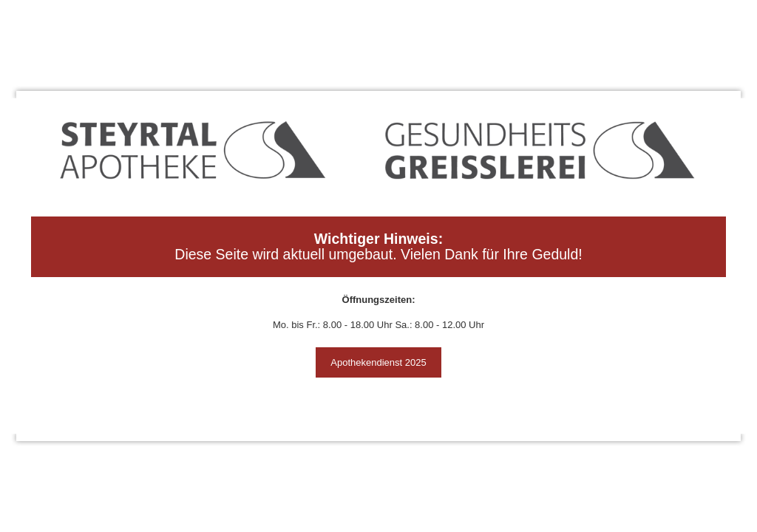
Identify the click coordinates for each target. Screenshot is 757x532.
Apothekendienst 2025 (378, 362)
